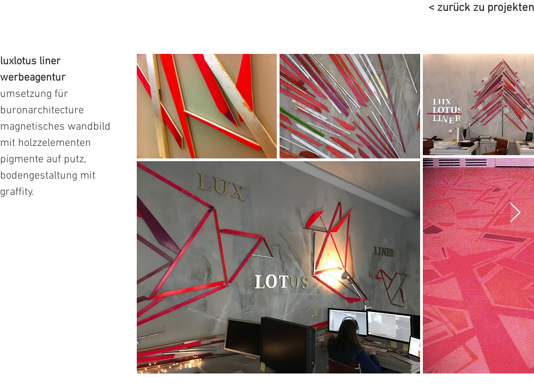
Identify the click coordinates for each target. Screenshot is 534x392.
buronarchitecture (42, 111)
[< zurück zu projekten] (458, 8)
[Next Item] (515, 213)
